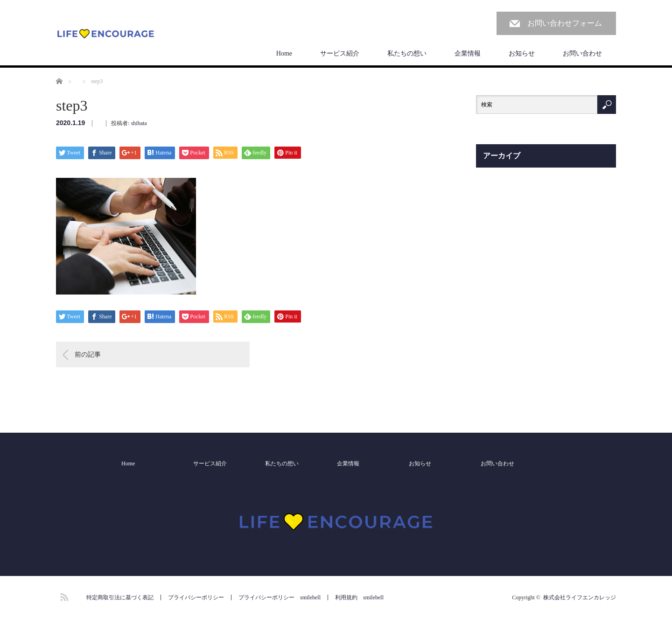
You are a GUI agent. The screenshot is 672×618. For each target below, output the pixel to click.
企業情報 (468, 53)
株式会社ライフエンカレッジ (580, 597)
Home (284, 53)
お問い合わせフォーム (565, 23)
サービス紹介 (340, 53)
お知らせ (522, 53)
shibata (139, 123)
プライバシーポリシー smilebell (280, 597)
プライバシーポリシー (196, 597)
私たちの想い (407, 53)
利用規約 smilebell (359, 597)
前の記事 (88, 355)
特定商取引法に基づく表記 (120, 597)
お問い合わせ (582, 53)
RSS (63, 596)
